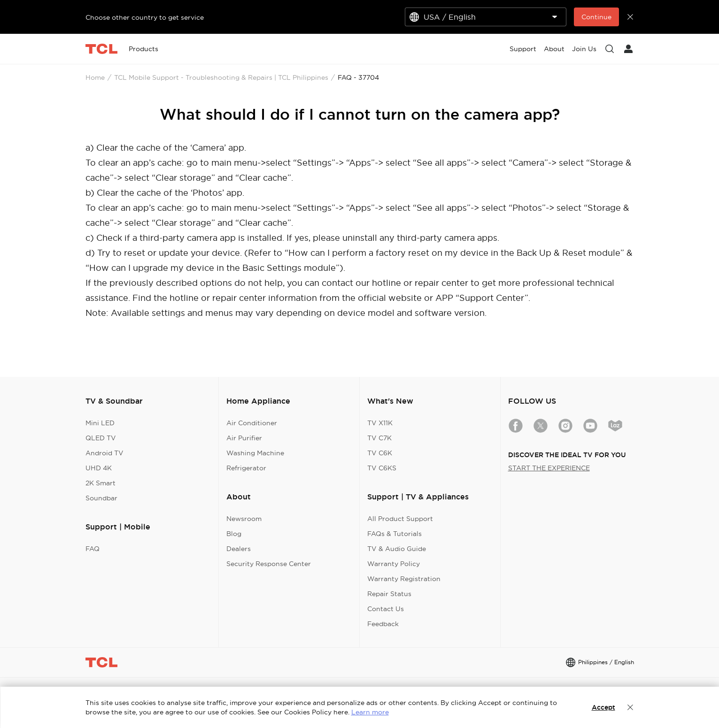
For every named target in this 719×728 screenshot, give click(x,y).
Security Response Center (269, 564)
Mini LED (100, 423)
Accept (603, 707)
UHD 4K (99, 468)
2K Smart (101, 483)
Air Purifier (244, 438)
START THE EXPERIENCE (549, 468)
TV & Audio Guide (397, 549)
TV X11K (380, 423)
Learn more (370, 712)
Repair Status (389, 594)
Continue (596, 17)
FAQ (93, 549)
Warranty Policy (394, 564)
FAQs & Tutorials (394, 534)
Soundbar (101, 498)
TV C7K (379, 438)
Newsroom (244, 519)
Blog (234, 534)
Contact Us (386, 609)
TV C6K (380, 453)
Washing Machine (255, 453)
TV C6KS (382, 468)
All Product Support (400, 519)
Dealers (239, 549)
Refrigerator (246, 468)
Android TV (104, 453)
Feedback (383, 624)
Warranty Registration (404, 579)
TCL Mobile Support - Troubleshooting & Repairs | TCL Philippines (221, 77)
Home (95, 77)
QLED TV (101, 438)
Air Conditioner (252, 423)
